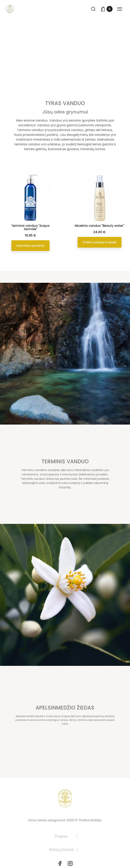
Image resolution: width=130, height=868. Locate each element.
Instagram (70, 863)
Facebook (60, 863)
